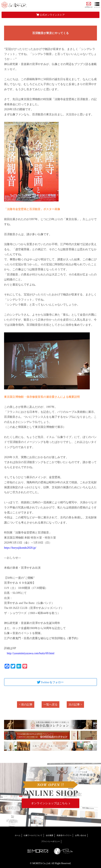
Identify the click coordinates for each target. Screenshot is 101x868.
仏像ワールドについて (33, 835)
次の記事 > (75, 705)
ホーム (18, 835)
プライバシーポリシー (50, 841)
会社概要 (50, 835)
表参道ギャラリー (64, 835)
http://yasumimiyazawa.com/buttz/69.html (29, 653)
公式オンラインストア (50, 15)
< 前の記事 (26, 705)
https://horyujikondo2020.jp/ (20, 548)
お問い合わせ (81, 835)
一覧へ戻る (50, 705)
